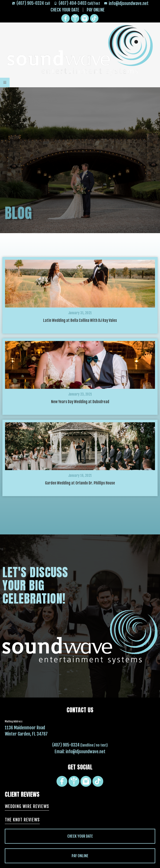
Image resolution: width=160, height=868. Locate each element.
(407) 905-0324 (66, 745)
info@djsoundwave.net (86, 752)
